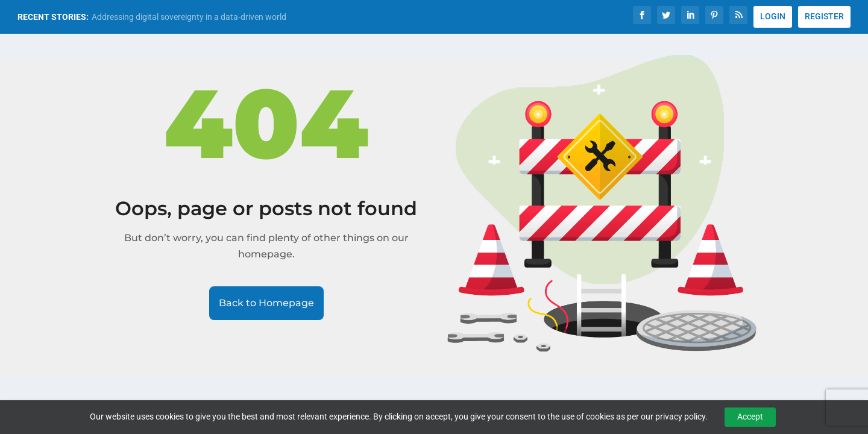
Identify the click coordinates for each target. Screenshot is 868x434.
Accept (750, 417)
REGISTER (824, 16)
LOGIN (773, 16)
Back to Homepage (266, 303)
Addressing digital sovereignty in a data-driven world (189, 17)
